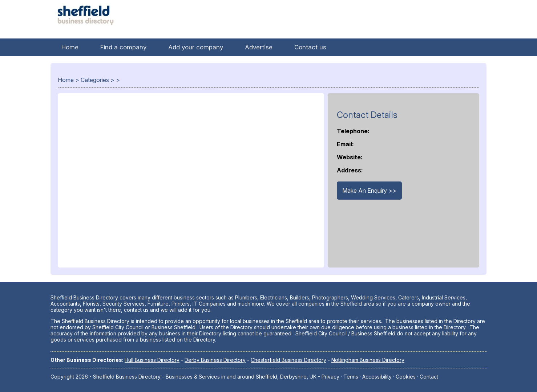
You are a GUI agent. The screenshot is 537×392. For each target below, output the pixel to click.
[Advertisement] (191, 184)
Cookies (406, 377)
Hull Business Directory (152, 360)
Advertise (259, 47)
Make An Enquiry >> (369, 191)
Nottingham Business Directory (368, 360)
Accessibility (377, 377)
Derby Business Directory (215, 360)
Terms (351, 377)
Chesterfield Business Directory (288, 360)
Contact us (310, 47)
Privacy (330, 377)
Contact (429, 377)
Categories (95, 80)
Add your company (196, 47)
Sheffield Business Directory (127, 377)
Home (70, 47)
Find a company (123, 47)
